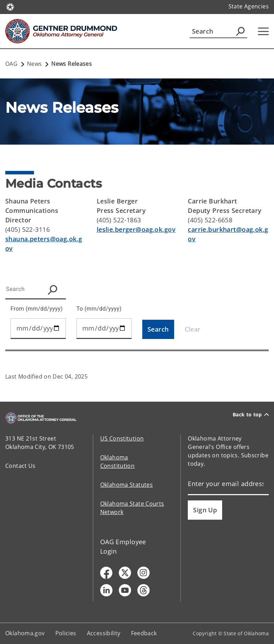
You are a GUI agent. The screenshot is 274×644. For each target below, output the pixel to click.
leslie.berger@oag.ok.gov (136, 229)
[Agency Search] (240, 31)
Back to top (251, 415)
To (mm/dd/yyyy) (99, 309)
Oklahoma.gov (25, 633)
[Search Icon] (54, 290)
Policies (66, 633)
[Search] (218, 31)
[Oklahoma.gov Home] (10, 6)
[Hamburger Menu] (263, 31)
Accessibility (104, 633)
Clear (193, 329)
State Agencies (249, 6)
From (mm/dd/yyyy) (37, 309)
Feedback (144, 633)
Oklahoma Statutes (126, 485)
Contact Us (20, 466)
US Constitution (122, 438)
